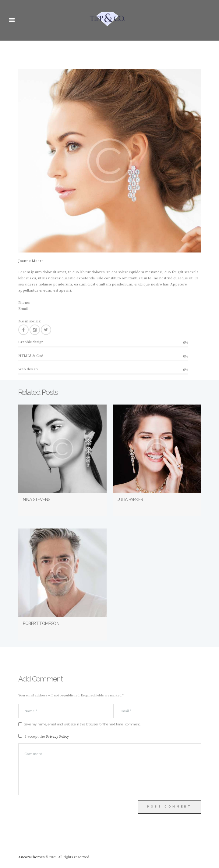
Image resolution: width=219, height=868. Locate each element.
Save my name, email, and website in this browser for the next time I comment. (82, 724)
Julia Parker (130, 499)
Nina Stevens (37, 499)
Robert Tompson (41, 623)
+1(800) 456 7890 (44, 303)
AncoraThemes (31, 857)
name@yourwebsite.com (51, 309)
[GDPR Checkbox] (20, 736)
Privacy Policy (57, 737)
